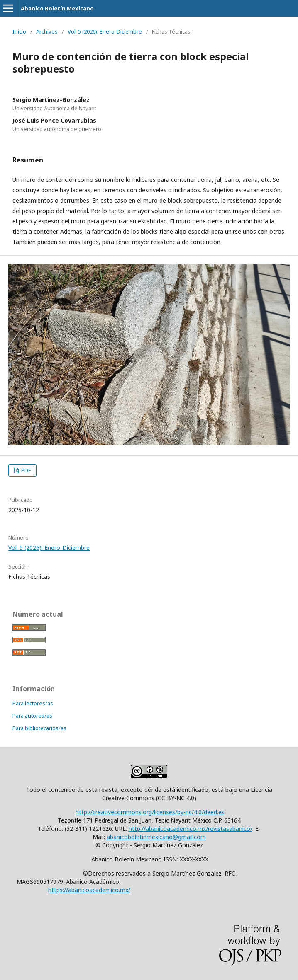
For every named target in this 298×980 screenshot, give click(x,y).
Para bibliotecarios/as (39, 728)
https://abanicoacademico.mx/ (89, 890)
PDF (25, 470)
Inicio (19, 31)
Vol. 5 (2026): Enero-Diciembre (105, 31)
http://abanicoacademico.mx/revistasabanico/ (191, 829)
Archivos (47, 31)
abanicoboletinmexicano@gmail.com (156, 837)
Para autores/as (32, 716)
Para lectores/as (33, 703)
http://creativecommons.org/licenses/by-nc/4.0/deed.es (150, 812)
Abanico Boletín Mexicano (57, 8)
